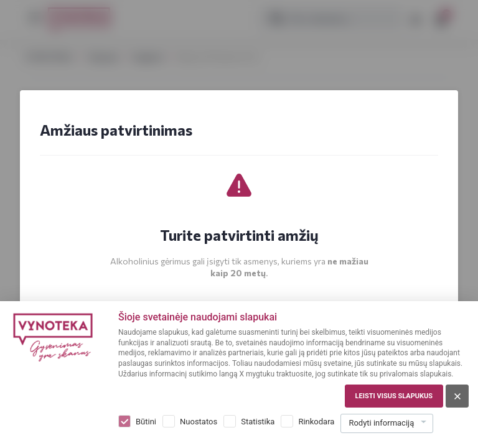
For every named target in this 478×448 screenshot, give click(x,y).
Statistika (258, 422)
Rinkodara (316, 422)
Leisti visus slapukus (394, 396)
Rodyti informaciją (381, 423)
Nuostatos (199, 422)
